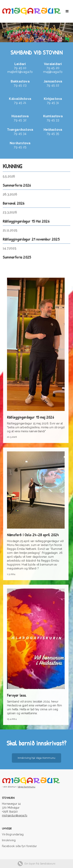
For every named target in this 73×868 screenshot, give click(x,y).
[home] (31, 11)
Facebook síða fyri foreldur (19, 846)
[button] (67, 11)
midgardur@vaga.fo (15, 815)
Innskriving (9, 840)
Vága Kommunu (26, 787)
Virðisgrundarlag (13, 834)
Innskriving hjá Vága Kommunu (37, 758)
